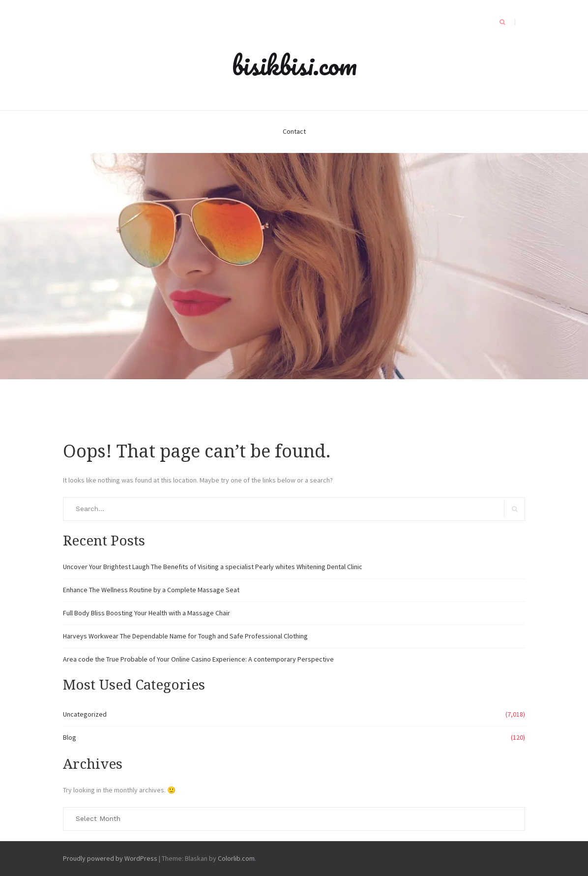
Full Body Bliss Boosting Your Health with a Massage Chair (147, 613)
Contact (294, 131)
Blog (70, 737)
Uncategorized (85, 714)
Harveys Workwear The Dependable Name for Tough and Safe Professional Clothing (185, 636)
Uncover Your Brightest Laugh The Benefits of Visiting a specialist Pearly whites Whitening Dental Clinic (213, 567)
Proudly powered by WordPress (110, 858)
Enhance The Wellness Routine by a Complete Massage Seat (151, 590)
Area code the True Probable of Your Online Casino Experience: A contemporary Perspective (198, 659)
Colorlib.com (236, 858)
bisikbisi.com (294, 65)
